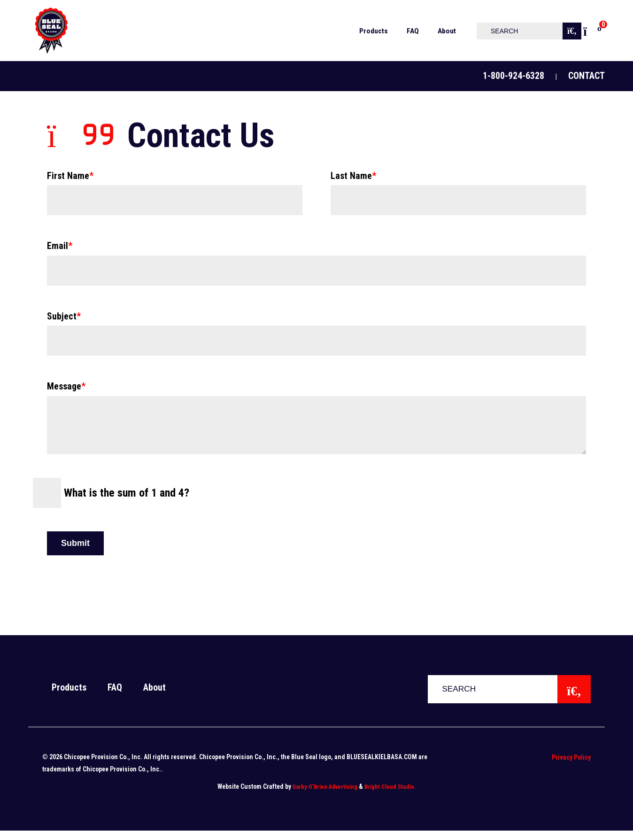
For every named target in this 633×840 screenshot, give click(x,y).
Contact (587, 76)
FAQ (115, 697)
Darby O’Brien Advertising (325, 796)
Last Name (353, 175)
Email (60, 245)
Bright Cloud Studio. (390, 796)
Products (69, 697)
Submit (75, 552)
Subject (64, 315)
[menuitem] (370, 30)
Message (66, 385)
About (154, 697)
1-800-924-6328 (513, 76)
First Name (70, 175)
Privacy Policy (571, 767)
